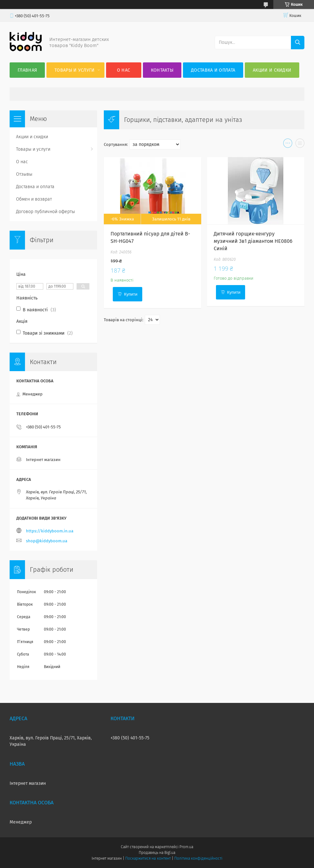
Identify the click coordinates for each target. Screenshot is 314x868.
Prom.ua (186, 847)
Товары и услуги (75, 70)
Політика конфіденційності (198, 858)
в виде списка (300, 145)
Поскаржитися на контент (148, 858)
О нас (124, 70)
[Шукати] (298, 43)
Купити (131, 294)
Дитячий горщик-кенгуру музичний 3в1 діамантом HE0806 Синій (253, 241)
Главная (27, 70)
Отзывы (24, 174)
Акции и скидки (272, 70)
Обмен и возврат (34, 199)
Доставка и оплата (213, 70)
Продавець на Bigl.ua (157, 853)
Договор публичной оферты (45, 212)
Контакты (162, 70)
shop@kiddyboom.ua (47, 541)
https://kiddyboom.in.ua (50, 531)
